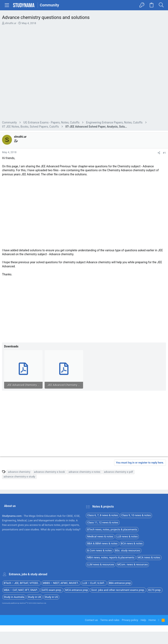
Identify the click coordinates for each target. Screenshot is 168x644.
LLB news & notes (127, 536)
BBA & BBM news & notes (102, 543)
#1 (164, 153)
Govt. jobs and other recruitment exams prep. (118, 590)
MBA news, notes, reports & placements (111, 557)
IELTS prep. (155, 590)
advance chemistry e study (19, 477)
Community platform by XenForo (24, 603)
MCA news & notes (149, 557)
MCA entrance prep (77, 590)
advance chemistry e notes (84, 472)
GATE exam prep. (52, 590)
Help (143, 620)
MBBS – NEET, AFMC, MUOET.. (61, 583)
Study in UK (35, 597)
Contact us (91, 620)
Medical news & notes (100, 536)
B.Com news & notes (100, 550)
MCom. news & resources (133, 564)
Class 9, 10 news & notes (136, 515)
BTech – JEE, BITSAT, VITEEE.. (22, 583)
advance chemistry (19, 472)
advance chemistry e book (49, 472)
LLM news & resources (101, 564)
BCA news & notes (132, 543)
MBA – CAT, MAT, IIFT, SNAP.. (21, 590)
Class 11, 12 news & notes (103, 522)
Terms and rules (110, 620)
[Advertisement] (84, 73)
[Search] (161, 5)
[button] (7, 5)
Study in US (51, 597)
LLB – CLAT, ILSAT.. (94, 583)
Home (152, 620)
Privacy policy (130, 620)
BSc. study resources (128, 550)
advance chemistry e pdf (118, 472)
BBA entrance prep (120, 583)
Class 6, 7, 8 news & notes (103, 515)
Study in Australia (14, 597)
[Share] (159, 153)
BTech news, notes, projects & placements (112, 529)
